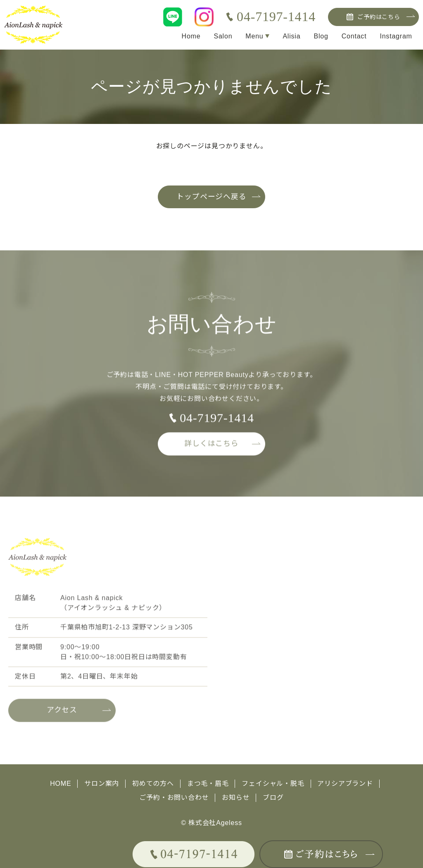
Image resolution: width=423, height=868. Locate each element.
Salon (222, 36)
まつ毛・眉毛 (208, 784)
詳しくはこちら (211, 447)
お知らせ (236, 797)
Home (190, 36)
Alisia (291, 36)
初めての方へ (153, 784)
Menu (254, 36)
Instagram (396, 36)
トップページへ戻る (211, 197)
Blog (321, 36)
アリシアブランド (345, 784)
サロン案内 (102, 784)
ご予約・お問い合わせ (174, 797)
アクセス (62, 714)
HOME (61, 784)
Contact (354, 36)
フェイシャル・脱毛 (273, 784)
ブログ (273, 797)
